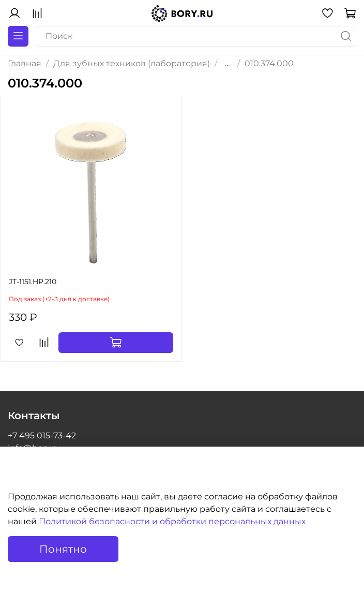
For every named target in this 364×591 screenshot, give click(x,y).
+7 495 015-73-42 (42, 435)
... (227, 64)
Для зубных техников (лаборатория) (132, 63)
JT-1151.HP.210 (33, 282)
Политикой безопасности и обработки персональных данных (172, 521)
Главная (25, 63)
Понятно (63, 549)
